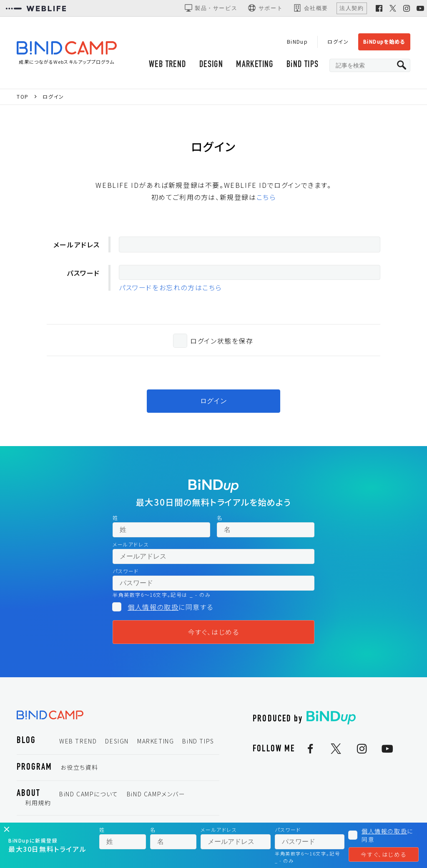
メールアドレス (77, 246)
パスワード (83, 274)
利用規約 (38, 804)
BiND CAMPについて (89, 796)
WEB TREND (165, 66)
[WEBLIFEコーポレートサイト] (36, 8)
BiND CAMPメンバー (156, 796)
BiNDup (296, 41)
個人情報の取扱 (153, 609)
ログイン (337, 41)
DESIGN (210, 66)
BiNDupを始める (384, 41)
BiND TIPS (302, 66)
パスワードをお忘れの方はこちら (170, 289)
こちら (266, 199)
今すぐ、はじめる (214, 634)
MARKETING (254, 66)
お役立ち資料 (79, 769)
